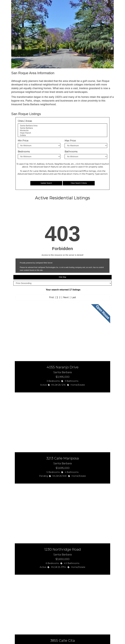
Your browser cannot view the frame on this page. (62, 381)
